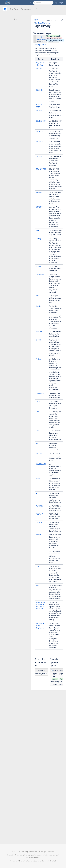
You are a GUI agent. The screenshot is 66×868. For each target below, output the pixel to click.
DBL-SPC (39, 192)
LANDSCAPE (40, 393)
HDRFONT (39, 332)
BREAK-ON (39, 90)
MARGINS (39, 454)
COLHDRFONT (41, 121)
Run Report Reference (22, 9)
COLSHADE (40, 142)
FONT (38, 231)
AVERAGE (39, 69)
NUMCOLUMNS (41, 464)
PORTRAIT (39, 514)
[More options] (53, 20)
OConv (38, 479)
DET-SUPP (39, 207)
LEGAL (38, 401)
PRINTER (39, 522)
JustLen (38, 359)
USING (38, 585)
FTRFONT (39, 266)
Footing (38, 239)
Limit (37, 412)
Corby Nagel (41, 39)
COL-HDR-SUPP (41, 169)
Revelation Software (33, 857)
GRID (37, 296)
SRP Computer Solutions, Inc (31, 852)
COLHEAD (39, 131)
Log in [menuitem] (61, 3)
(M (37, 443)
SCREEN (39, 535)
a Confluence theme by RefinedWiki (45, 861)
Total (37, 566)
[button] (56, 3)
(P (37, 493)
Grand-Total (40, 275)
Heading (39, 306)
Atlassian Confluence (25, 861)
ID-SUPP (39, 340)
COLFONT (39, 111)
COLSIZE (39, 156)
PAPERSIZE (40, 506)
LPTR (38, 431)
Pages (36, 23)
